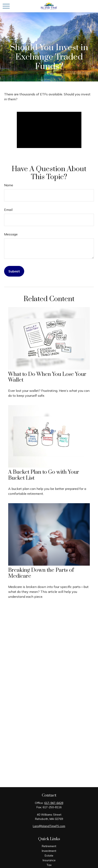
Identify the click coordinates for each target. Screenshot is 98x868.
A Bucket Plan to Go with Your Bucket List (44, 475)
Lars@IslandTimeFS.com (49, 826)
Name (9, 185)
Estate (49, 856)
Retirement (49, 846)
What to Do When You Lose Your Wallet (47, 377)
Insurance (49, 860)
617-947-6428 (54, 803)
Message (11, 234)
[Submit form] (14, 271)
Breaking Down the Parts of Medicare (41, 573)
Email (8, 210)
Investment (49, 851)
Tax (49, 865)
